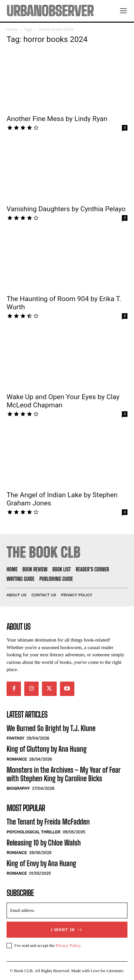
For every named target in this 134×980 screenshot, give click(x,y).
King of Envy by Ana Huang (41, 863)
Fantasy (15, 738)
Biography (18, 788)
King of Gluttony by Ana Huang (47, 749)
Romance (17, 759)
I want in (67, 930)
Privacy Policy (68, 945)
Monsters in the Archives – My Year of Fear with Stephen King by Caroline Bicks (64, 774)
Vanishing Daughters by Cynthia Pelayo (66, 209)
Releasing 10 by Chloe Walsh (44, 843)
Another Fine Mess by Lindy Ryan (57, 119)
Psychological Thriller (33, 832)
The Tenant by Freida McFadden (48, 822)
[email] (67, 910)
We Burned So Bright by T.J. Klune (51, 728)
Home (12, 29)
